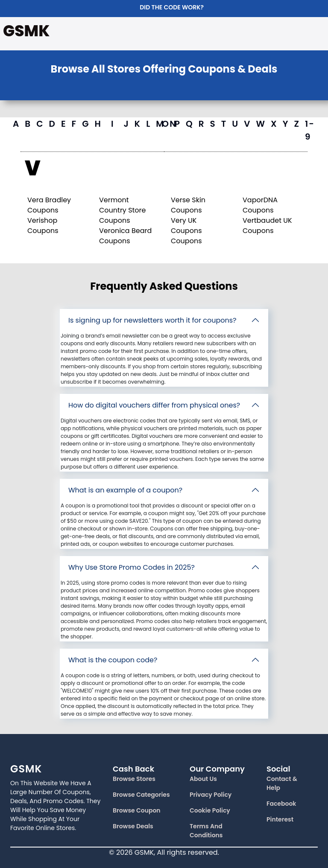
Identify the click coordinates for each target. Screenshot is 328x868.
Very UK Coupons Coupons (186, 231)
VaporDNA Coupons (260, 205)
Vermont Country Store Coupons (123, 210)
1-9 (310, 130)
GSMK (26, 31)
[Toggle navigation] (315, 32)
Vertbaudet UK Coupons (267, 226)
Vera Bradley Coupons (49, 205)
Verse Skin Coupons (188, 205)
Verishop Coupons (43, 226)
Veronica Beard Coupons (125, 236)
